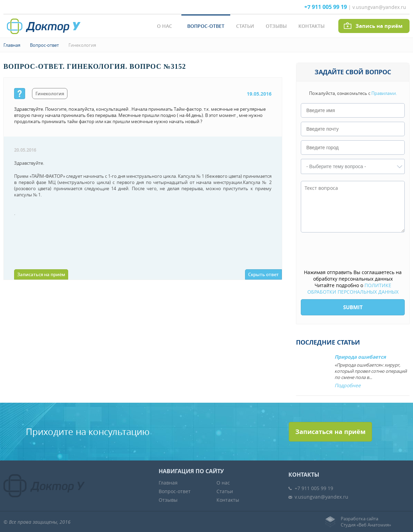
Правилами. (384, 93)
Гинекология (82, 45)
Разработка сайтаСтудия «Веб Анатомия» (366, 522)
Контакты (311, 26)
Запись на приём (379, 26)
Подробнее (348, 385)
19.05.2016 (259, 94)
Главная (12, 45)
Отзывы (276, 26)
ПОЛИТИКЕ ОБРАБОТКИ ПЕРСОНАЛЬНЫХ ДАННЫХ (353, 289)
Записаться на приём (41, 274)
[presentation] (353, 251)
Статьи (245, 26)
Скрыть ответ (263, 274)
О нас (165, 26)
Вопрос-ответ (206, 26)
